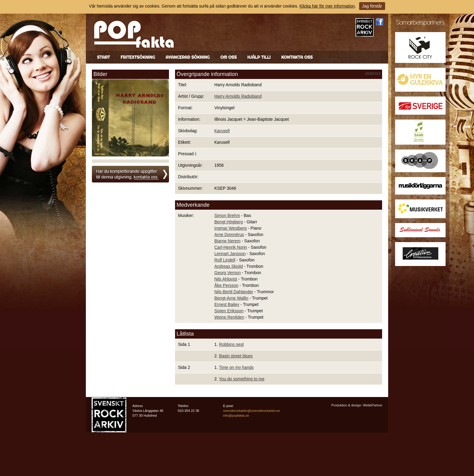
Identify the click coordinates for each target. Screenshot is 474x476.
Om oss (229, 57)
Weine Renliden (229, 317)
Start (104, 57)
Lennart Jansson (230, 254)
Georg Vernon (227, 273)
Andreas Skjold (229, 266)
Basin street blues (236, 356)
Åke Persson (226, 285)
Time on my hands (236, 367)
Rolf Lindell (225, 260)
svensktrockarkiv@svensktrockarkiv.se (252, 411)
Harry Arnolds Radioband (238, 96)
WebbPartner (373, 405)
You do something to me (242, 379)
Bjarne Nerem (227, 241)
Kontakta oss (297, 57)
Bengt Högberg (229, 222)
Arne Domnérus (229, 235)
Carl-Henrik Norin (231, 247)
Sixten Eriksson (229, 311)
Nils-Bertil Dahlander (234, 292)
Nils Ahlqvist (226, 279)
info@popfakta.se (236, 415)
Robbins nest (232, 344)
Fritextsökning (138, 57)
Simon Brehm (227, 215)
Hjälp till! (259, 57)
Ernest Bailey (227, 304)
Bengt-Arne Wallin (231, 298)
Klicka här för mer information (327, 6)
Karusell (222, 131)
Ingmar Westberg (231, 228)
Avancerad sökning (188, 57)
